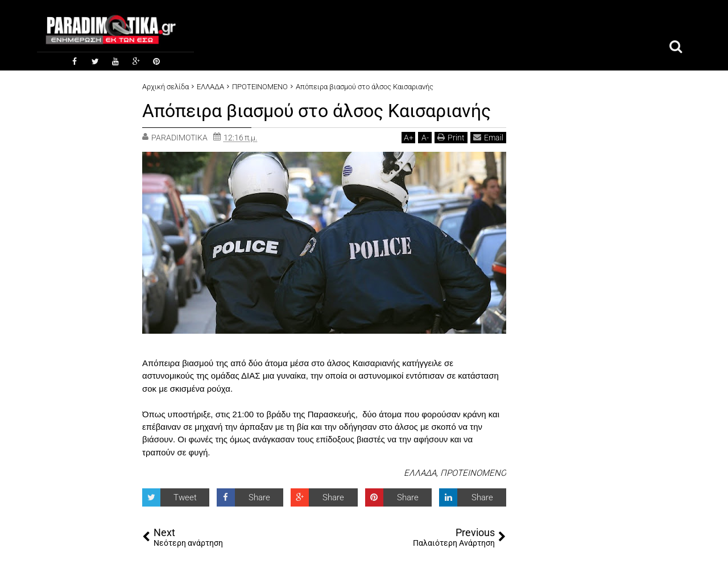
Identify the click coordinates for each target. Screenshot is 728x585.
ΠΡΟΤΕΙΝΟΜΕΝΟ (473, 473)
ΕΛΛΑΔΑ (420, 473)
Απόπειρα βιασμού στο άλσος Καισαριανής (317, 111)
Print (451, 137)
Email (488, 137)
